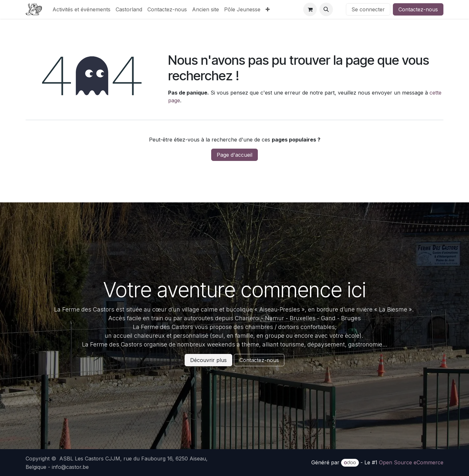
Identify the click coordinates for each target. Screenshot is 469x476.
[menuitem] (81, 9)
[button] (326, 9)
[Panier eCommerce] (310, 9)
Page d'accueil (234, 155)
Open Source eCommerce (411, 462)
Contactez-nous (418, 9)
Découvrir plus (208, 360)
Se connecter (368, 9)
